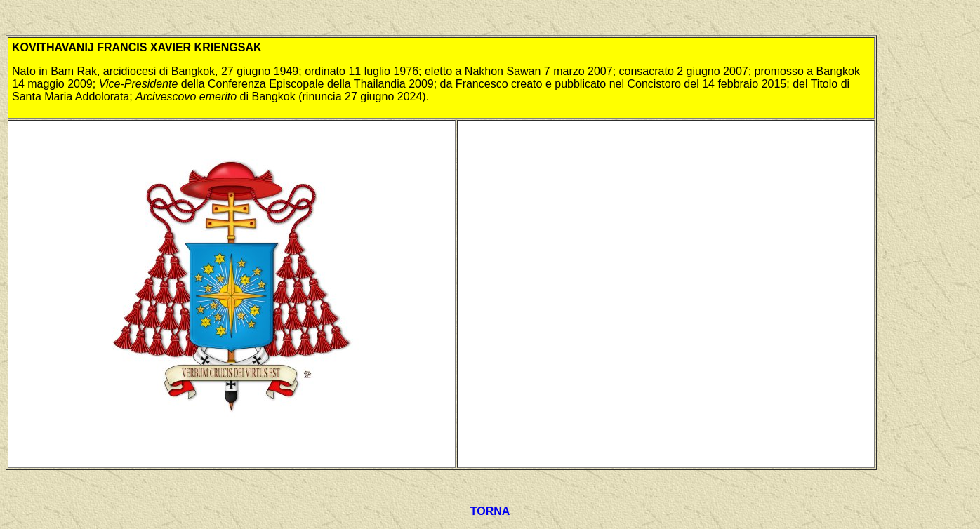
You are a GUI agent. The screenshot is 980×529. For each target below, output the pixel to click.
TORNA (490, 511)
